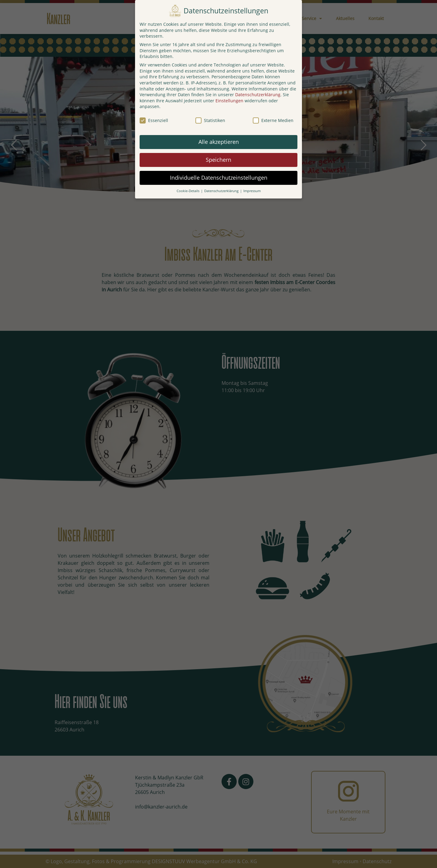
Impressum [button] (252, 191)
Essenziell (154, 120)
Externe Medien (273, 120)
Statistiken (210, 120)
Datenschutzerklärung (258, 95)
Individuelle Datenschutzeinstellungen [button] (219, 178)
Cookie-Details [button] (188, 191)
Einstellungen (229, 101)
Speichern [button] (218, 160)
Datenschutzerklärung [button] (222, 191)
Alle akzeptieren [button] (219, 142)
